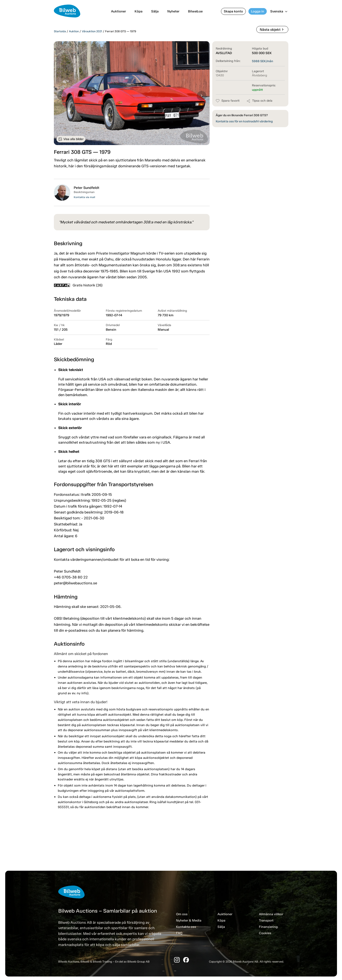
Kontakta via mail (84, 197)
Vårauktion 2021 (92, 31)
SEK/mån (262, 61)
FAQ (179, 933)
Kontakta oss (186, 927)
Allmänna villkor (271, 914)
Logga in (258, 11)
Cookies (265, 933)
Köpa (139, 11)
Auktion (74, 31)
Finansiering (268, 927)
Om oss (182, 914)
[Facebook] (186, 960)
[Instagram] (177, 960)
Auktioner (118, 11)
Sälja (155, 11)
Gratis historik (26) (78, 285)
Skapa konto (233, 11)
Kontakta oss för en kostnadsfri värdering (244, 121)
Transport (266, 920)
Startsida (60, 31)
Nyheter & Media (189, 920)
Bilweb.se (195, 11)
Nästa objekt (272, 29)
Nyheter (173, 11)
